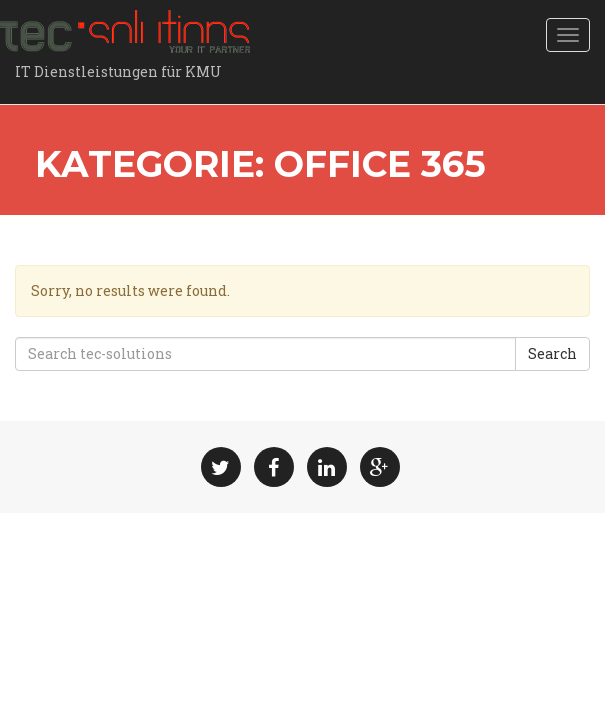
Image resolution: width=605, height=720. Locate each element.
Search (552, 353)
